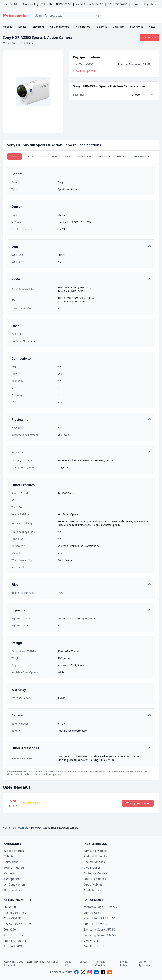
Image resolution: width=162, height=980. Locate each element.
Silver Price (137, 27)
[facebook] (76, 972)
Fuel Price (101, 27)
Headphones (13, 879)
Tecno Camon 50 (15, 913)
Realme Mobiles (94, 862)
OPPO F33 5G (64, 4)
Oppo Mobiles (93, 884)
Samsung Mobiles (96, 851)
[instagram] (90, 972)
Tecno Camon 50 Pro (18, 924)
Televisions (38, 27)
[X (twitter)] (83, 972)
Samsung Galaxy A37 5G (100, 935)
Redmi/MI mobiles (96, 856)
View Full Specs (84, 71)
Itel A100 (10, 907)
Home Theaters (14, 868)
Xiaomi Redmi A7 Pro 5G (89, 4)
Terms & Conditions (101, 963)
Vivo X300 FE (12, 918)
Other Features (141, 156)
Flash (67, 156)
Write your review (138, 803)
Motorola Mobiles (95, 873)
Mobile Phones (14, 851)
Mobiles (7, 27)
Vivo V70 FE (91, 941)
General (14, 156)
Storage (121, 156)
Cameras (10, 873)
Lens (42, 156)
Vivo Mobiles (92, 868)
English (151, 4)
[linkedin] (96, 972)
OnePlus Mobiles (95, 879)
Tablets (22, 27)
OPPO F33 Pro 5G (118, 4)
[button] (81, 174)
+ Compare (150, 37)
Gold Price (119, 27)
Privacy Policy (124, 963)
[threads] (103, 972)
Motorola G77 (13, 946)
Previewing (104, 156)
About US (69, 963)
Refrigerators (82, 27)
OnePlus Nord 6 (94, 946)
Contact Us (84, 963)
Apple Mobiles (93, 890)
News (152, 27)
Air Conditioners (59, 27)
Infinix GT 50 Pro (15, 941)
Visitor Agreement (145, 963)
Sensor (29, 156)
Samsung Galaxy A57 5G (100, 930)
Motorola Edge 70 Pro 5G (37, 4)
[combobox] (67, 15)
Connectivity (84, 156)
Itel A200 (10, 930)
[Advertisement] (133, 15)
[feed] (110, 972)
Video (55, 156)
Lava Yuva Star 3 (15, 935)
